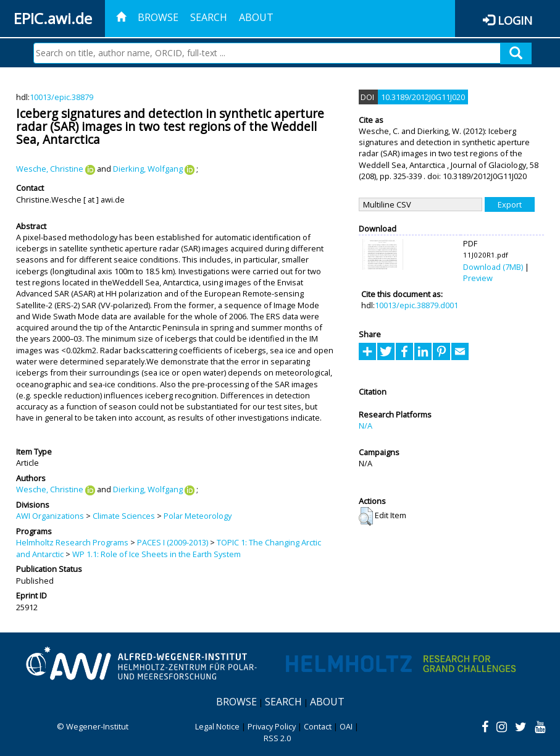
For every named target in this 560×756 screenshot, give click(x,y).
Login (515, 20)
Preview (478, 278)
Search (209, 17)
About (256, 17)
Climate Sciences (124, 516)
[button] (366, 516)
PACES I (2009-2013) (173, 542)
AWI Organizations (50, 516)
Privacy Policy (272, 726)
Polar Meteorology (198, 516)
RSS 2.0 (277, 738)
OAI (346, 726)
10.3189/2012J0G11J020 (423, 97)
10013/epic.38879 (61, 97)
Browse (158, 17)
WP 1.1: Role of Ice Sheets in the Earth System (157, 554)
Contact (318, 726)
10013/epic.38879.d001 (416, 305)
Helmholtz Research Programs (72, 542)
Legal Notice (217, 726)
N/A (366, 426)
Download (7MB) (493, 267)
